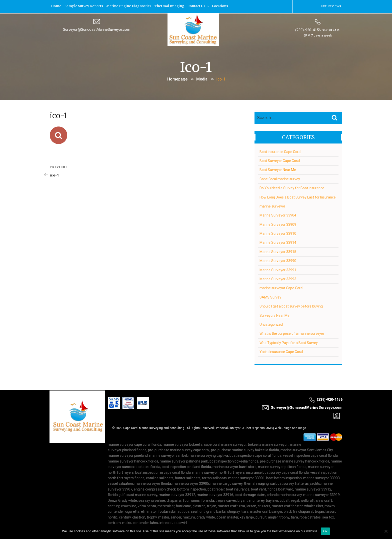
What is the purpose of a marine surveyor (292, 333)
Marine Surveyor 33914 (278, 242)
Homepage (177, 79)
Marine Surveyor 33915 (278, 251)
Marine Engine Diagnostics (130, 6)
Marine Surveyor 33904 (278, 215)
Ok (325, 531)
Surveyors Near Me (274, 315)
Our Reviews (330, 6)
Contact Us (201, 6)
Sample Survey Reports (85, 6)
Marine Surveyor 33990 (278, 260)
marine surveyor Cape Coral (281, 287)
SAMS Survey (270, 296)
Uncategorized (271, 324)
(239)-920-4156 (308, 30)
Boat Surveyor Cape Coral (280, 160)
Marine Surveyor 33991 (278, 269)
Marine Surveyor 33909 (278, 224)
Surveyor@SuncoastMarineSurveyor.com (97, 29)
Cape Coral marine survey (280, 178)
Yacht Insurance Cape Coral (281, 351)
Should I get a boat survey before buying (291, 306)
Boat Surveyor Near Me (278, 169)
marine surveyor (272, 205)
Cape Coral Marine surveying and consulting (154, 427)
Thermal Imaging (172, 6)
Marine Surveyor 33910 (278, 233)
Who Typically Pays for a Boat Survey (289, 342)
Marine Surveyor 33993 (278, 278)
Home (56, 6)
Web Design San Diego (290, 427)
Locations (223, 6)
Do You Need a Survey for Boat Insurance (292, 187)
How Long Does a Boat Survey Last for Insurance (298, 196)
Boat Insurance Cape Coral (280, 151)
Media (202, 79)
